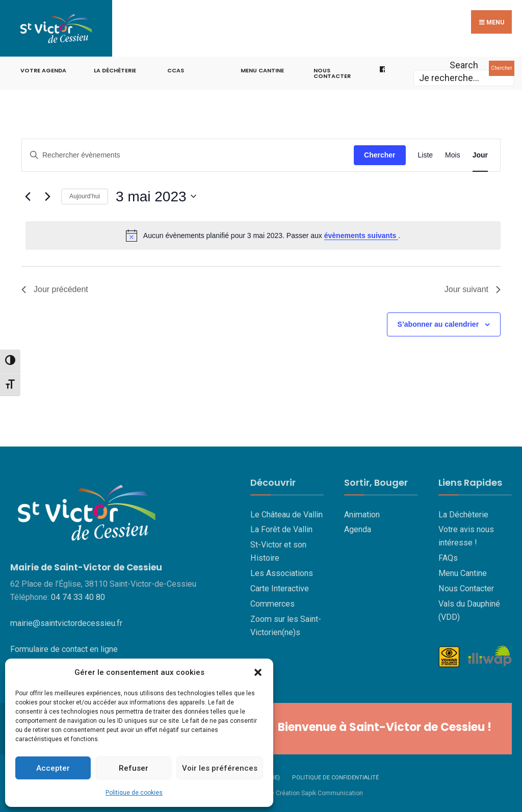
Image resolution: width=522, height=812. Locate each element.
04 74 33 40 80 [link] (78, 596)
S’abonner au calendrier (438, 323)
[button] (258, 672)
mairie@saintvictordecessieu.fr (66, 622)
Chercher (502, 67)
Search (464, 63)
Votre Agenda (43, 69)
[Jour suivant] (47, 195)
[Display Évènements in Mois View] (453, 154)
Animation (362, 513)
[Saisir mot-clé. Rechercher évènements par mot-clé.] (188, 154)
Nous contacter (332, 72)
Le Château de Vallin (286, 513)
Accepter (53, 768)
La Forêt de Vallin (281, 528)
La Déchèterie (115, 69)
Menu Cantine (463, 572)
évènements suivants (361, 234)
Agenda (358, 528)
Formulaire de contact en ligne (64, 648)
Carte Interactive (280, 587)
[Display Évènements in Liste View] (426, 154)
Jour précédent (55, 288)
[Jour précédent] (28, 195)
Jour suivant (473, 288)
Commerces (272, 602)
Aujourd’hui (85, 195)
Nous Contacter (466, 587)
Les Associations (282, 572)
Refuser (134, 768)
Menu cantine (262, 69)
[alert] (263, 234)
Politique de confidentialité (335, 776)
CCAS (176, 69)
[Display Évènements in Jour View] (480, 154)
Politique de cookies (134, 793)
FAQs (448, 557)
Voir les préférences (220, 768)
